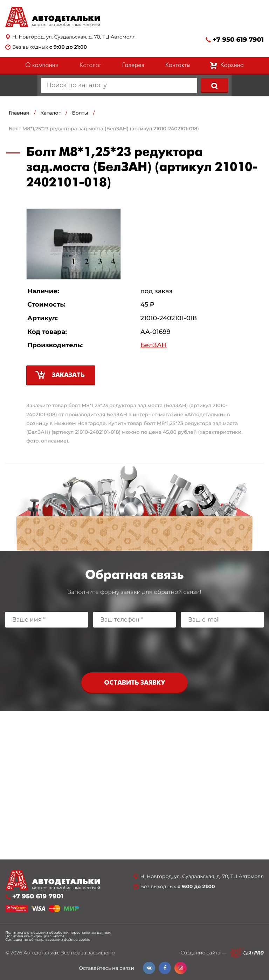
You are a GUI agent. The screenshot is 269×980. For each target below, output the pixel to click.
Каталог (90, 65)
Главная (19, 113)
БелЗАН (154, 345)
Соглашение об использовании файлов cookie (48, 940)
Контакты (178, 65)
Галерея (133, 65)
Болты (80, 113)
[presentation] (134, 648)
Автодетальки (41, 953)
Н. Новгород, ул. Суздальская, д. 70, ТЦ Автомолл (74, 37)
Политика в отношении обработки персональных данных (58, 933)
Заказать (68, 375)
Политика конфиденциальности (35, 936)
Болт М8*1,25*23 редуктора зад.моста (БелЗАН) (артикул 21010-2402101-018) (104, 129)
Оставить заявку (134, 683)
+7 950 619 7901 (238, 40)
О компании (42, 65)
